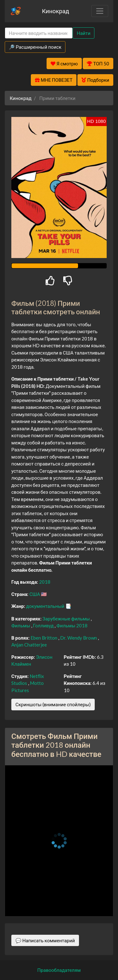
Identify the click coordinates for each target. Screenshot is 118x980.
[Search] (39, 33)
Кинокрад (55, 11)
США (35, 594)
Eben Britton (44, 638)
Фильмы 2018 (72, 625)
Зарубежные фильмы (67, 619)
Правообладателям (59, 970)
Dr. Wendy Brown (79, 638)
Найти (84, 33)
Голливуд (44, 625)
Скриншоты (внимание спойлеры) (53, 704)
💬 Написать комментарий (45, 940)
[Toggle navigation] (100, 11)
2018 (45, 582)
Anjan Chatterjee (29, 645)
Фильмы (21, 625)
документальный (46, 606)
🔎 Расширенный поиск (35, 47)
